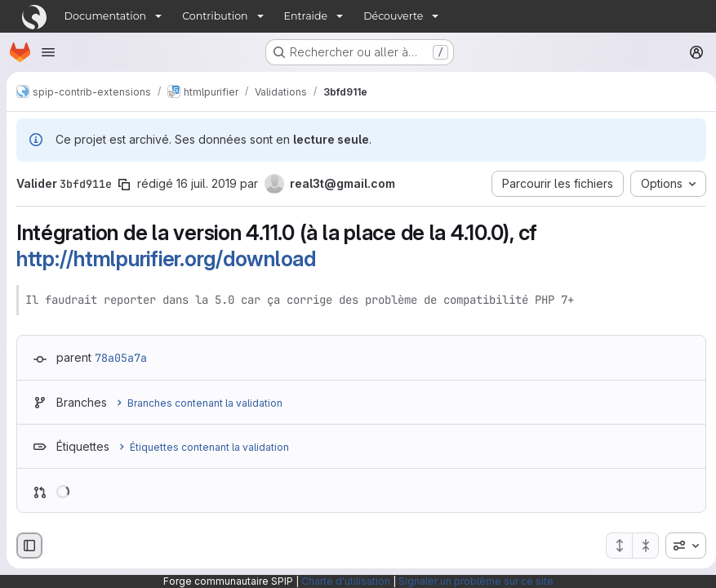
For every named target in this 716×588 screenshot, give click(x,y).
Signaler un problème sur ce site (476, 581)
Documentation (106, 16)
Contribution (215, 16)
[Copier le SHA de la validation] (124, 185)
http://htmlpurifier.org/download (166, 258)
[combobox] (679, 546)
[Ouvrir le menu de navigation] (48, 52)
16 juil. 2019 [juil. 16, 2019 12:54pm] (207, 183)
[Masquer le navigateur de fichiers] (29, 546)
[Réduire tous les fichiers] (639, 546)
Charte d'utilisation (346, 581)
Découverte (393, 16)
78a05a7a (121, 358)
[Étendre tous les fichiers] (612, 546)
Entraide (306, 16)
